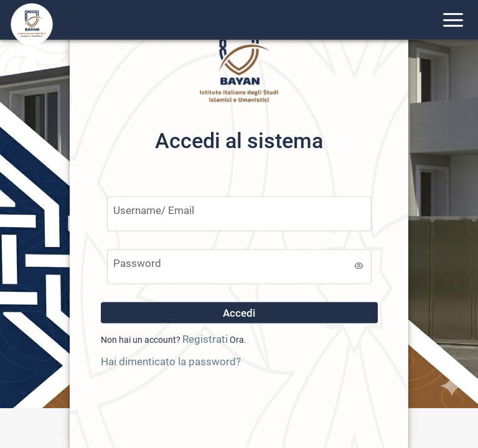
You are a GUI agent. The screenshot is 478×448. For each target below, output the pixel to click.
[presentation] (239, 401)
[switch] (359, 266)
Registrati (205, 339)
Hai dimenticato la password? (171, 361)
